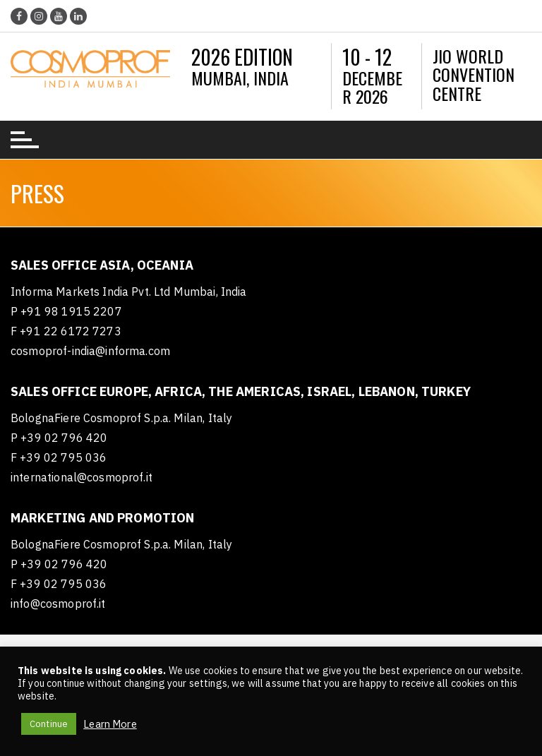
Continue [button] (49, 724)
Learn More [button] (110, 724)
